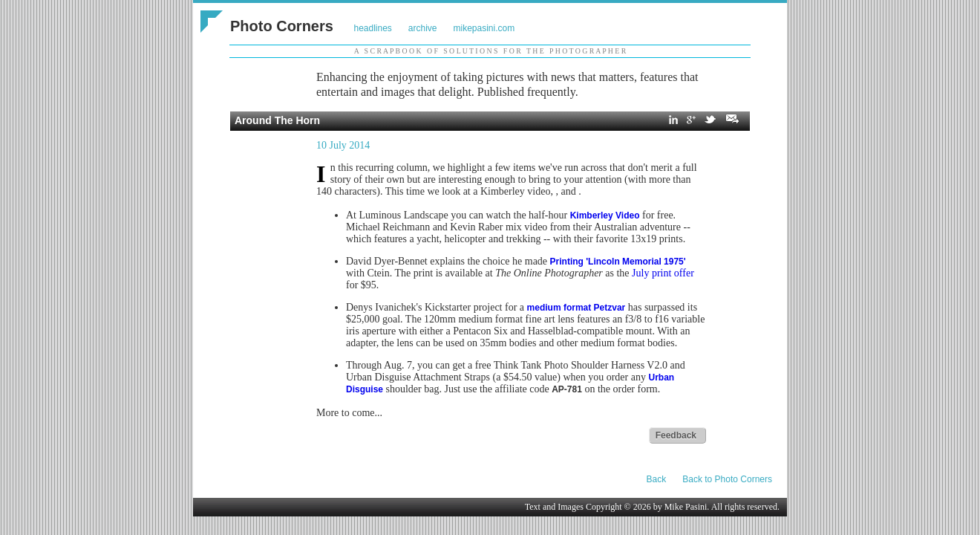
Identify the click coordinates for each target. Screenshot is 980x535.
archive (423, 28)
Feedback (676, 435)
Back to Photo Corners (727, 479)
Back (657, 479)
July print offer (663, 273)
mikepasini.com (484, 28)
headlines (372, 28)
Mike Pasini (686, 507)
